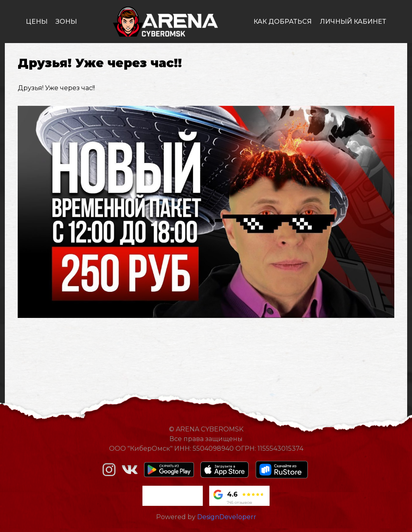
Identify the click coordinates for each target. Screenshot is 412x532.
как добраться (283, 22)
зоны (66, 22)
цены (37, 22)
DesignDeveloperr (227, 517)
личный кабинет (353, 22)
